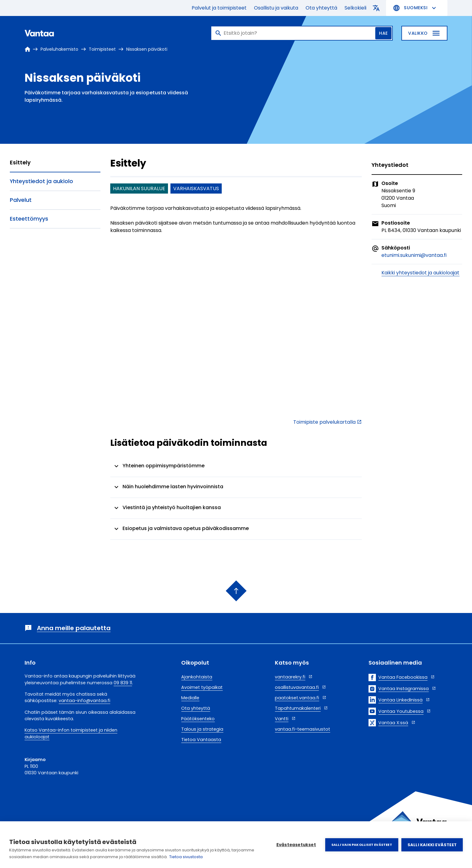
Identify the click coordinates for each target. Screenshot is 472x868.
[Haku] (302, 33)
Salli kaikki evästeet (432, 845)
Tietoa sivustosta (186, 857)
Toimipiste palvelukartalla (324, 422)
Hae (383, 33)
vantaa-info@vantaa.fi (84, 701)
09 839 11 (123, 683)
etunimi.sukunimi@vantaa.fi (414, 255)
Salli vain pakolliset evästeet (362, 845)
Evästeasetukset (296, 845)
